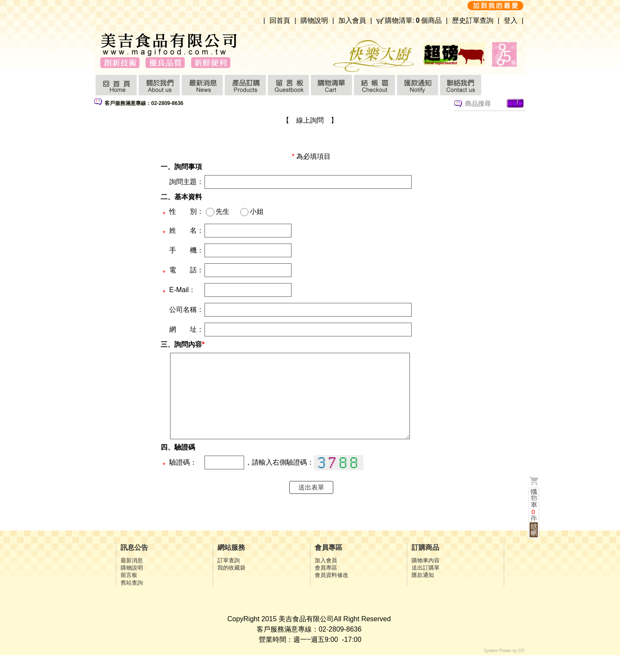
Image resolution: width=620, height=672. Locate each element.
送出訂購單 (426, 584)
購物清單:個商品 (413, 21)
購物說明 (314, 20)
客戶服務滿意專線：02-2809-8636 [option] (144, 103)
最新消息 (132, 577)
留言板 (129, 592)
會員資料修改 (332, 592)
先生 (223, 211)
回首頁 (280, 20)
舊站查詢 (132, 600)
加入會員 (352, 20)
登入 (511, 20)
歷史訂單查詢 (473, 20)
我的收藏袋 (231, 584)
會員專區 (326, 584)
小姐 (257, 211)
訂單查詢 (229, 577)
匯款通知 (423, 592)
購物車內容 (426, 577)
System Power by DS (504, 667)
